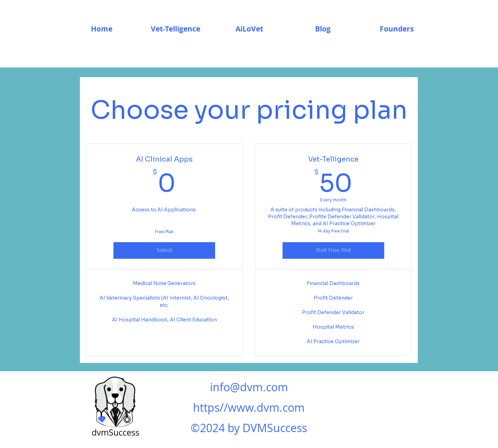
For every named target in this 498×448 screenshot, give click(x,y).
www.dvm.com (266, 407)
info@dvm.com (249, 387)
